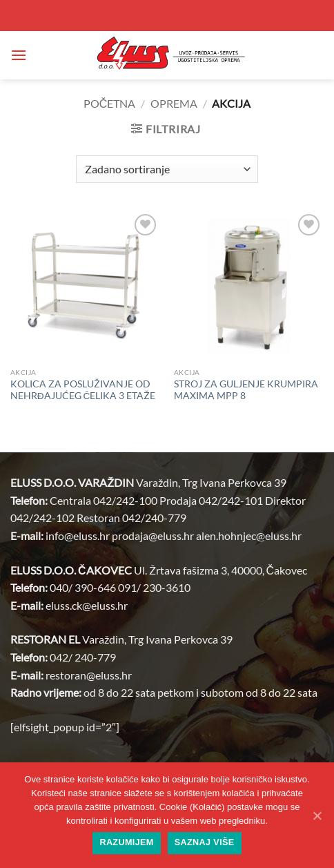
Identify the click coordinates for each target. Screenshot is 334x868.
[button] (19, 55)
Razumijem (126, 842)
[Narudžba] (167, 169)
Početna (110, 103)
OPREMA (174, 103)
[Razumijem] (317, 816)
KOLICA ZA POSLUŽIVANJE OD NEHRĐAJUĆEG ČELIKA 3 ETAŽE (83, 390)
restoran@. (89, 675)
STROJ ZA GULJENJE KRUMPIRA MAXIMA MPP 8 (246, 390)
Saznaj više (205, 842)
